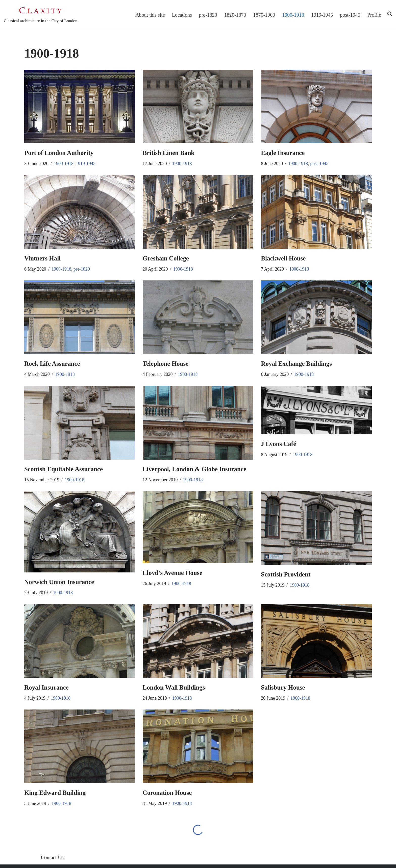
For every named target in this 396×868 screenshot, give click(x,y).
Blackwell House (283, 258)
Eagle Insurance (283, 153)
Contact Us (52, 857)
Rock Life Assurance (52, 364)
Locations (182, 15)
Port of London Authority (59, 153)
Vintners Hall (42, 258)
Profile (374, 15)
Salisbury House (283, 687)
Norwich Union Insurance (59, 582)
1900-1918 (293, 15)
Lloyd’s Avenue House (172, 573)
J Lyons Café (278, 444)
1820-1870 (235, 15)
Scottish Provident (286, 574)
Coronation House (167, 793)
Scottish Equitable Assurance (64, 469)
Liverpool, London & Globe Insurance (194, 469)
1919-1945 (322, 15)
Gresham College (166, 258)
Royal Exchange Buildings (296, 364)
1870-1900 (264, 15)
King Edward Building (55, 793)
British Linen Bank (169, 153)
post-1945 (350, 15)
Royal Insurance (46, 687)
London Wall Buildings (174, 687)
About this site (150, 15)
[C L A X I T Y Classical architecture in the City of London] (41, 15)
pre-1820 (208, 15)
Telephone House (166, 364)
